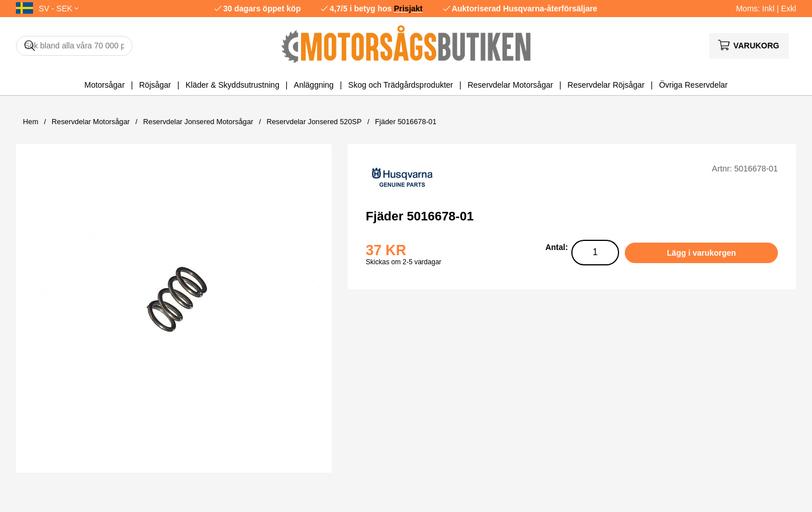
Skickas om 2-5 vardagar (404, 262)
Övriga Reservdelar (693, 85)
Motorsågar (104, 85)
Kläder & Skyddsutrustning (232, 85)
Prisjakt (408, 9)
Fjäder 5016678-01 (406, 122)
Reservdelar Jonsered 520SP (314, 122)
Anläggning (314, 85)
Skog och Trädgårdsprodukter (401, 85)
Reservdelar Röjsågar (606, 85)
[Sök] (74, 46)
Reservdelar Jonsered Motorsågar (198, 122)
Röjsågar (155, 85)
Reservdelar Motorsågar (510, 85)
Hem (30, 122)
